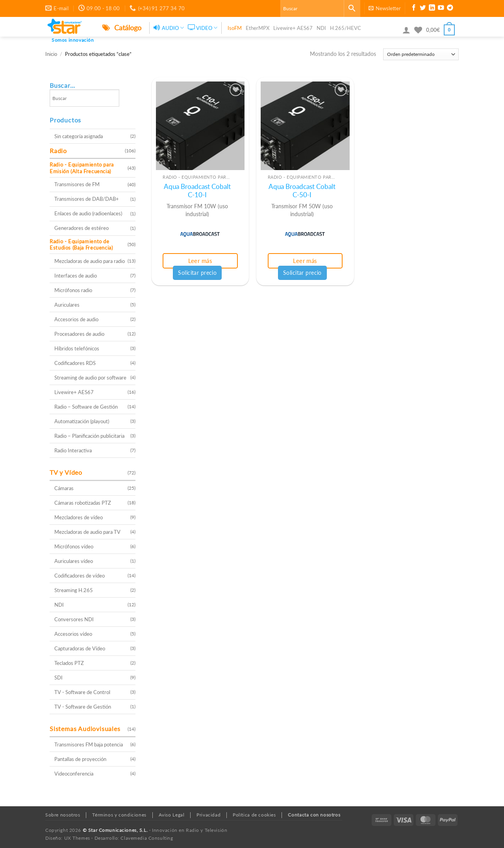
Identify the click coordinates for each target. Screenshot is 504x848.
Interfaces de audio (76, 276)
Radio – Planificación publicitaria (89, 436)
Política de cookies (254, 815)
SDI (58, 678)
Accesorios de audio (76, 319)
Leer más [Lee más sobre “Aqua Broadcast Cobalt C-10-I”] (200, 261)
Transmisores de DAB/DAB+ (87, 199)
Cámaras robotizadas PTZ (83, 503)
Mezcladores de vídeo (79, 517)
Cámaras (64, 488)
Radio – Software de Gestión (86, 407)
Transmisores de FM (77, 184)
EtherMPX (258, 28)
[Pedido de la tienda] (421, 54)
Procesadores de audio (79, 334)
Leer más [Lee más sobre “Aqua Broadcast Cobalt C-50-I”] (305, 261)
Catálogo (122, 28)
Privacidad (208, 815)
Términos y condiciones (119, 815)
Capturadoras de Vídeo (80, 648)
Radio (58, 151)
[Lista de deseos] (418, 30)
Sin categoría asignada (79, 136)
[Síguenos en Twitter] (423, 9)
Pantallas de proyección (80, 759)
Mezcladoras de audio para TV (87, 532)
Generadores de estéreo (82, 228)
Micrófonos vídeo (74, 546)
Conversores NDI (74, 619)
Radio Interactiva (73, 450)
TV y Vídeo (66, 472)
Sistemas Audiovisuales (85, 729)
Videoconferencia (74, 774)
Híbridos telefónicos (77, 348)
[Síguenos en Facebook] (414, 9)
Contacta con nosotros (314, 815)
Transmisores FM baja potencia (89, 744)
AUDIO (169, 28)
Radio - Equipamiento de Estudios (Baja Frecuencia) (81, 245)
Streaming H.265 (74, 590)
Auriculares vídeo (74, 561)
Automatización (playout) (82, 421)
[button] (385, 8)
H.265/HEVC (346, 28)
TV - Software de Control (82, 692)
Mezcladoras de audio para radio (90, 261)
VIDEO (203, 28)
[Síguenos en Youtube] (441, 9)
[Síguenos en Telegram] (450, 9)
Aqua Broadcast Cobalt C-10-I (197, 191)
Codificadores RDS (75, 363)
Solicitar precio (197, 273)
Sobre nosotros (63, 815)
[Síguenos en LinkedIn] (432, 9)
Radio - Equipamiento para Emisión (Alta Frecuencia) (82, 168)
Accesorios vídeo (73, 634)
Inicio (51, 54)
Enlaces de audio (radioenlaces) (88, 213)
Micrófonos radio (73, 290)
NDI (321, 28)
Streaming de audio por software (90, 378)
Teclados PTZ (69, 663)
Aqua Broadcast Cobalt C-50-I (302, 191)
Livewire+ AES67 (293, 28)
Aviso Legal (172, 815)
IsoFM (235, 28)
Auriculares (67, 305)
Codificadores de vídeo (80, 576)
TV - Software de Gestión (83, 707)
